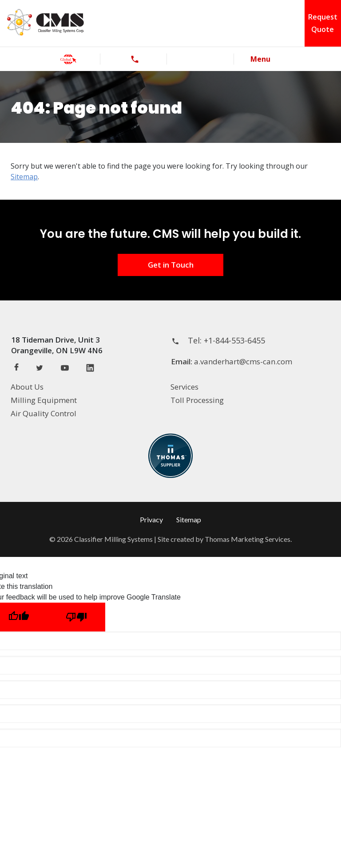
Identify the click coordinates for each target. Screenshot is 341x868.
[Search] (201, 59)
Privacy (151, 519)
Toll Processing (197, 400)
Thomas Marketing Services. (248, 539)
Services (184, 387)
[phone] (135, 59)
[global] (68, 59)
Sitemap (24, 177)
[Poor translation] (76, 617)
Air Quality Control (44, 413)
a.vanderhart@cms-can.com (243, 361)
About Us (27, 387)
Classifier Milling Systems (113, 539)
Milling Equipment (44, 400)
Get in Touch (171, 265)
